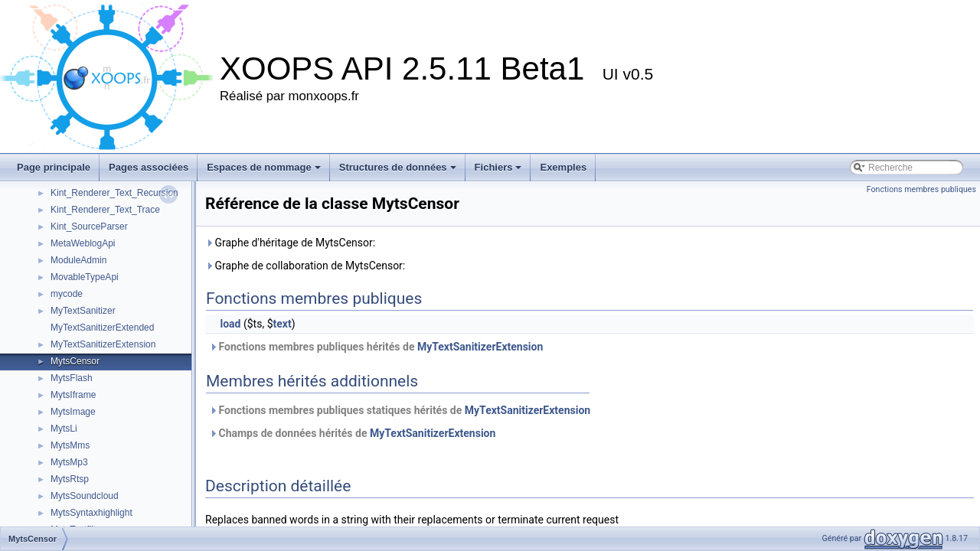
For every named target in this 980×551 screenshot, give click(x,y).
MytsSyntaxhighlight (91, 513)
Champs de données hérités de (352, 433)
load (230, 324)
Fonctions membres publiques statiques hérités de (400, 410)
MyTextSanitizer (83, 311)
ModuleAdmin (78, 260)
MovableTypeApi (85, 277)
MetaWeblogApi (83, 243)
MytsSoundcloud (85, 496)
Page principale (54, 167)
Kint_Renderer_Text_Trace (105, 210)
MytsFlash (72, 378)
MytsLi (64, 429)
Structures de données (398, 167)
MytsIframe (73, 395)
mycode (67, 294)
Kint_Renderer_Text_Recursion (114, 193)
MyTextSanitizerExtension (103, 344)
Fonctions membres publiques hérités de (376, 347)
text (283, 324)
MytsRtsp (70, 479)
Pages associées (149, 167)
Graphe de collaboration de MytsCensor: (305, 266)
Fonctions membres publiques (921, 189)
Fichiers (498, 167)
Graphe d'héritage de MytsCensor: (290, 243)
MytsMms (70, 445)
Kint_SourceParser (89, 227)
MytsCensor (75, 361)
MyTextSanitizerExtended (102, 328)
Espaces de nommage (264, 167)
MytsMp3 (69, 462)
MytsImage (73, 412)
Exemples (563, 167)
